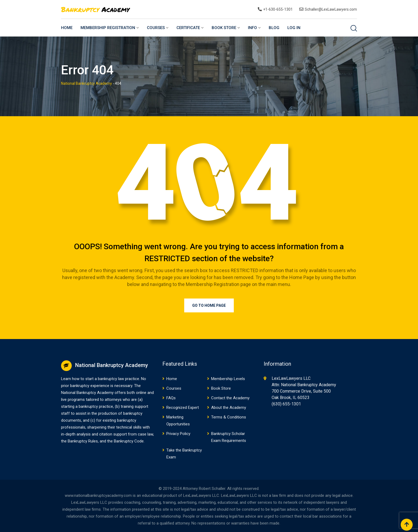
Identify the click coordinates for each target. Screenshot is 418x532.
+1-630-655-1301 (278, 9)
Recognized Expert (183, 408)
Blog (274, 28)
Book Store (224, 28)
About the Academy (229, 408)
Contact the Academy (230, 398)
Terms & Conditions (229, 417)
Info (252, 28)
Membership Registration (108, 28)
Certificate (188, 28)
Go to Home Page (209, 305)
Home (67, 28)
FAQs (171, 398)
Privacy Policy (178, 434)
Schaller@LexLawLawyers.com (331, 9)
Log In (294, 28)
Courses (156, 28)
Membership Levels (228, 379)
